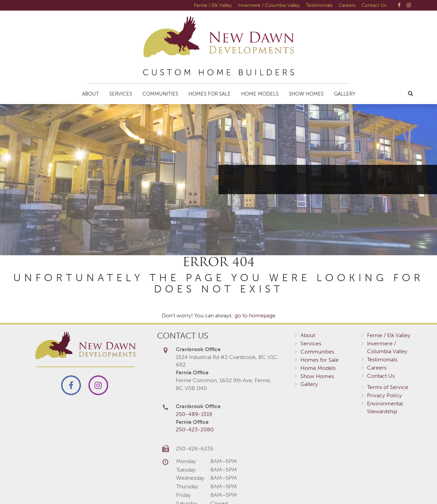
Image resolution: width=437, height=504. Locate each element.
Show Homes (306, 94)
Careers (347, 5)
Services (121, 94)
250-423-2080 (195, 429)
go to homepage (255, 315)
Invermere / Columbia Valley (269, 5)
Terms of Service (388, 387)
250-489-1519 (194, 414)
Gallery (345, 94)
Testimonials (319, 5)
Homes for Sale (210, 94)
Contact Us (374, 5)
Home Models (260, 94)
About (90, 94)
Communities (160, 94)
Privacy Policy (384, 395)
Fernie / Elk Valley (213, 5)
